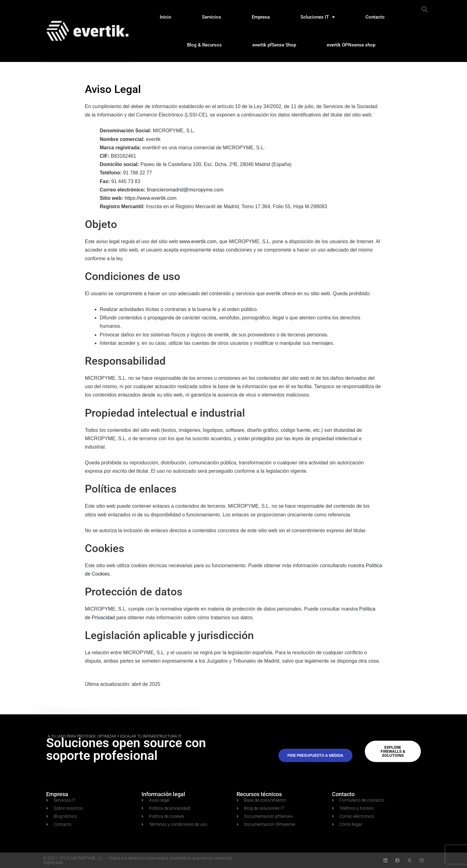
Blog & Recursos (204, 45)
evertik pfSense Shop (274, 45)
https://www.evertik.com (151, 198)
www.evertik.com (198, 241)
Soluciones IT (318, 17)
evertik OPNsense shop (351, 45)
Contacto (375, 17)
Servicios (212, 17)
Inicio (166, 17)
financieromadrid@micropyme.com (185, 190)
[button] (425, 9)
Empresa (261, 17)
